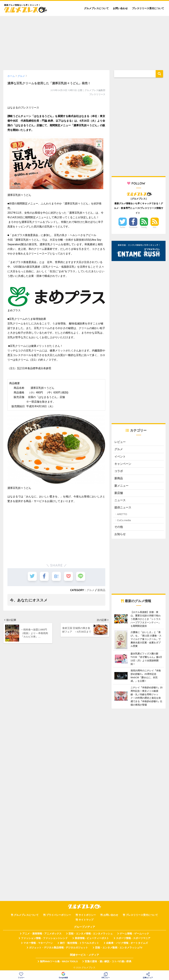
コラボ (119, 471)
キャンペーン (123, 464)
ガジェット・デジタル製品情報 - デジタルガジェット (59, 948)
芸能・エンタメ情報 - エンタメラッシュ (91, 934)
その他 (119, 527)
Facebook (133, 227)
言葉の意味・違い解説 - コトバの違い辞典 (108, 962)
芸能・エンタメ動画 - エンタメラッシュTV (119, 948)
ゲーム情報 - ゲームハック (134, 934)
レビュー (120, 442)
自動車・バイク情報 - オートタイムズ (127, 943)
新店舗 (119, 493)
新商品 (101, 590)
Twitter (123, 227)
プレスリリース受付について (148, 8)
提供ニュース (123, 508)
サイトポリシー (87, 915)
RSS (155, 227)
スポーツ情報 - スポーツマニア (133, 939)
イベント (120, 457)
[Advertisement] (84, 41)
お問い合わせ (120, 8)
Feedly (144, 227)
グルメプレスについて (96, 8)
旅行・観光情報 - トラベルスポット (80, 943)
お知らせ (120, 535)
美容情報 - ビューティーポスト (92, 939)
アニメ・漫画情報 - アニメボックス (42, 934)
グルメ (90, 590)
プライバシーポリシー (59, 915)
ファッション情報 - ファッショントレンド (44, 939)
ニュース (120, 500)
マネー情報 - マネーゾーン (38, 943)
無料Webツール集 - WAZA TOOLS (59, 962)
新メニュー (121, 486)
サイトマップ (86, 920)
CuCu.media (124, 520)
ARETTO (122, 514)
